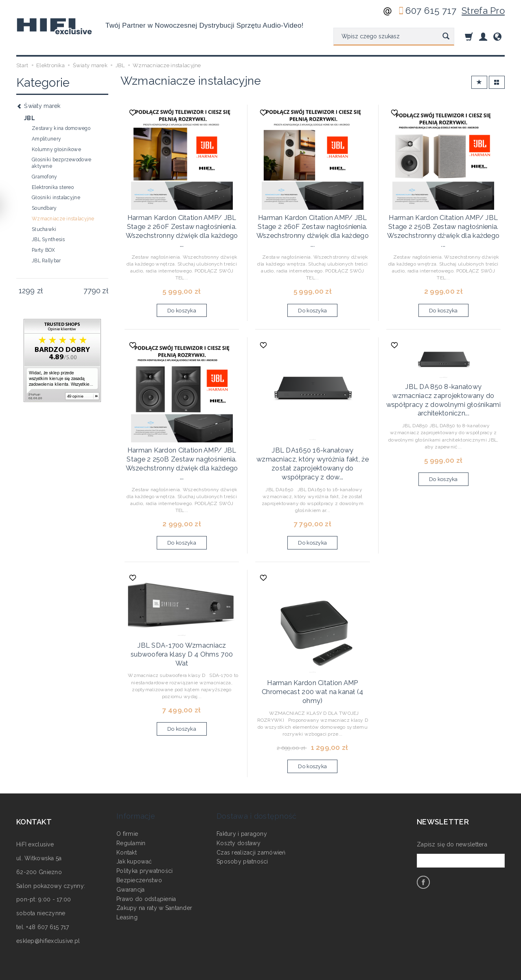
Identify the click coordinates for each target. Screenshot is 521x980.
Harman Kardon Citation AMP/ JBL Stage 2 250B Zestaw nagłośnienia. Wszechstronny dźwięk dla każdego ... (443, 225)
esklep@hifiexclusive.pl (48, 916)
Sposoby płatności (242, 825)
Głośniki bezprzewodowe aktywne (61, 163)
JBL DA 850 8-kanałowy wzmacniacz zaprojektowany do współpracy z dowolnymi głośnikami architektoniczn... (443, 385)
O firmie (127, 798)
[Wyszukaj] (446, 37)
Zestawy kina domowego (61, 128)
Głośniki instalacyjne (56, 198)
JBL (30, 118)
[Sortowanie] (479, 82)
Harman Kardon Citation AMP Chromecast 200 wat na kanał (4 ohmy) (313, 669)
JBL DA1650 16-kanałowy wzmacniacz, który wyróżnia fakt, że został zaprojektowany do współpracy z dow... (312, 449)
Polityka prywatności (145, 835)
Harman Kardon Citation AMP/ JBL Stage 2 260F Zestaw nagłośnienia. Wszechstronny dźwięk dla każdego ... (182, 225)
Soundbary (44, 208)
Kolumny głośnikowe (56, 149)
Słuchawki (44, 229)
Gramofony (45, 177)
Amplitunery (46, 139)
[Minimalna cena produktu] (27, 291)
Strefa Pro (483, 11)
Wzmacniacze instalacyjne (63, 219)
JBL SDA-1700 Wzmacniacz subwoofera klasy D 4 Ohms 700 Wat (182, 628)
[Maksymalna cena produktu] (92, 291)
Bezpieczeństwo (139, 844)
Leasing (127, 881)
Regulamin (131, 807)
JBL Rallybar (46, 261)
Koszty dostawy (239, 807)
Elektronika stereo (53, 187)
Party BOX (44, 250)
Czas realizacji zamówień (251, 816)
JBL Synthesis (48, 240)
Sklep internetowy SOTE (478, 972)
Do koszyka (182, 302)
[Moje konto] (483, 36)
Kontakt (127, 816)
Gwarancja (131, 853)
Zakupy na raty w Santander (154, 872)
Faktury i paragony (242, 798)
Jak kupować (134, 825)
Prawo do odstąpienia (146, 862)
